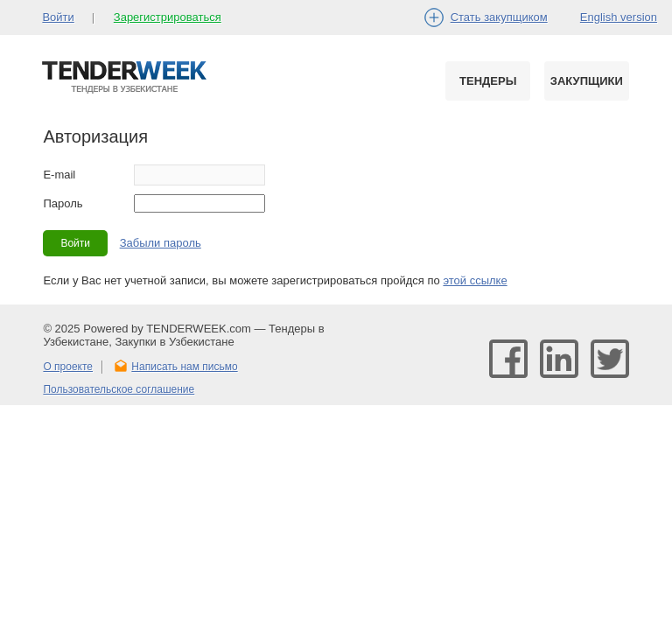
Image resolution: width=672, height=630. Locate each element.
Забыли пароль (161, 243)
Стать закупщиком (499, 17)
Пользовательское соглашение (119, 389)
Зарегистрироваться (168, 17)
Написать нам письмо (184, 367)
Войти (58, 17)
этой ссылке (475, 280)
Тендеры (488, 81)
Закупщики (587, 81)
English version (619, 17)
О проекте (68, 367)
